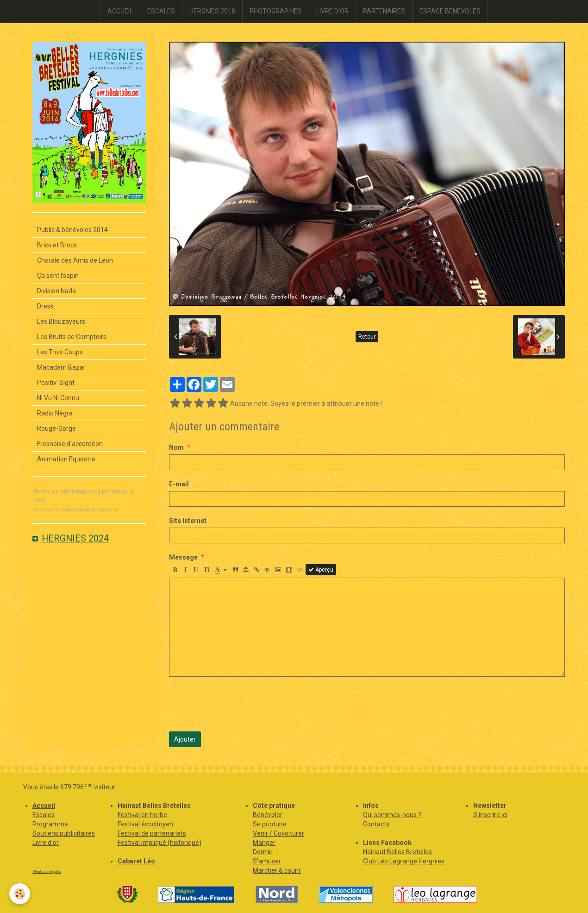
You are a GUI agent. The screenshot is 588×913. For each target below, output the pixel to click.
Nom (176, 447)
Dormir (263, 852)
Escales (44, 815)
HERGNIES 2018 (212, 11)
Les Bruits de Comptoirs (72, 337)
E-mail (179, 484)
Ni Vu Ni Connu (58, 398)
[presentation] (239, 704)
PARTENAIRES (384, 11)
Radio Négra (55, 413)
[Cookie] (20, 894)
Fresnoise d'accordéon (70, 444)
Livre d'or (46, 843)
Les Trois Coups (60, 352)
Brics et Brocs (57, 245)
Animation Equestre (66, 459)
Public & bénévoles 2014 (72, 230)
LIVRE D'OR (332, 11)
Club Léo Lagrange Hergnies (404, 861)
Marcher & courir (277, 870)
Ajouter (185, 739)
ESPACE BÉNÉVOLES (450, 11)
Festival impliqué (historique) (160, 843)
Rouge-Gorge (56, 428)
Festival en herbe (142, 815)
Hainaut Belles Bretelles (397, 852)
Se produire (270, 824)
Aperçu (321, 570)
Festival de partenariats (152, 833)
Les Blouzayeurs (61, 321)
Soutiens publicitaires (64, 833)
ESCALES (161, 11)
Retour (367, 337)
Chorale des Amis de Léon (75, 260)
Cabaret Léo (136, 861)
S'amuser (267, 861)
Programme (50, 824)
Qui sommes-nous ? (392, 815)
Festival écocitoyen (145, 824)
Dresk (45, 306)
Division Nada (56, 291)
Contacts (376, 824)
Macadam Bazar (61, 367)
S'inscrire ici (490, 815)
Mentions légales (47, 871)
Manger (264, 843)
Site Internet (188, 521)
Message (183, 557)
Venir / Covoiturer (278, 833)
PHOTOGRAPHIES (276, 11)
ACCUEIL (120, 11)
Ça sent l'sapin (58, 276)
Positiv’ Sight (56, 383)
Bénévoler (268, 815)
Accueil (44, 806)
